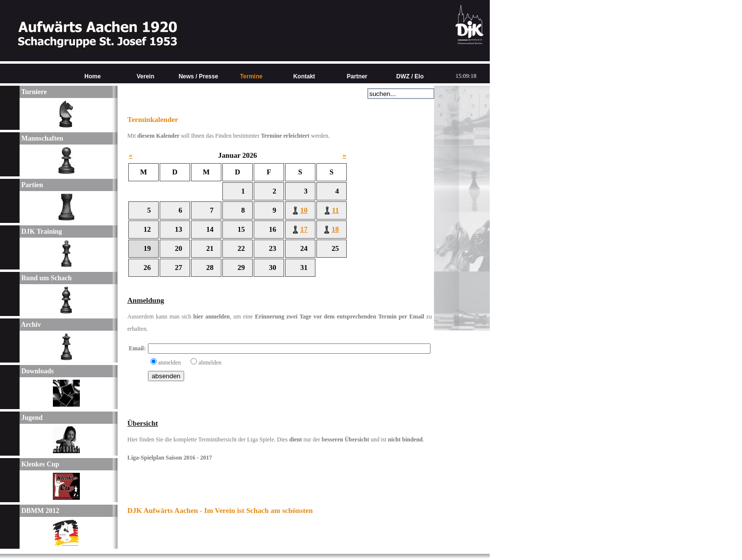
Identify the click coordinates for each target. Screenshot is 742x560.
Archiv (30, 325)
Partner (357, 76)
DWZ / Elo (410, 76)
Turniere (33, 92)
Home (92, 76)
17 (304, 229)
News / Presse (199, 76)
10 (304, 210)
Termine (251, 76)
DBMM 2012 (39, 511)
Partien (31, 185)
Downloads (37, 371)
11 (335, 210)
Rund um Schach (46, 278)
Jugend (31, 418)
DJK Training (41, 231)
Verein (145, 76)
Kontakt (304, 76)
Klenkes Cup (39, 464)
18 (335, 229)
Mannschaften (41, 138)
